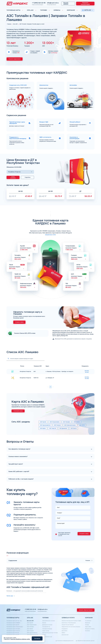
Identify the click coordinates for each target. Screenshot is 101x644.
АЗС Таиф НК (53, 428)
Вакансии (88, 623)
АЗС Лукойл (43, 422)
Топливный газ (46, 627)
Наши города (46, 631)
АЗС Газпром (57, 425)
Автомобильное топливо (49, 621)
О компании (88, 621)
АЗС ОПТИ (82, 425)
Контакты (87, 631)
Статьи (44, 635)
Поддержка (65, 629)
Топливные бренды (47, 629)
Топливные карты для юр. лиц (14, 621)
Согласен (37, 639)
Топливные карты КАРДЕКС (13, 623)
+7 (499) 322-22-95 (34, 3)
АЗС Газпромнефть (55, 422)
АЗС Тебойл (77, 422)
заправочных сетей (50, 235)
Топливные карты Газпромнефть (15, 627)
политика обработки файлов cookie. (20, 639)
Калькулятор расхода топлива (50, 633)
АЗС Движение (63, 428)
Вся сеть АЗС (30, 621)
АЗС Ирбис (43, 428)
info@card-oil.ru (46, 3)
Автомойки (64, 631)
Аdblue (63, 633)
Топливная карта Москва (13, 633)
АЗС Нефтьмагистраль (70, 425)
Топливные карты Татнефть (13, 629)
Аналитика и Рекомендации (69, 623)
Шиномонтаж (65, 635)
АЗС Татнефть (67, 422)
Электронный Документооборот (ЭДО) (71, 621)
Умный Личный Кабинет (68, 625)
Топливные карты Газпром (13, 631)
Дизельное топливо (47, 625)
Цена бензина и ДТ (47, 637)
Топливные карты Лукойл (13, 625)
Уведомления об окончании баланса (71, 627)
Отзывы (87, 625)
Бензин (44, 623)
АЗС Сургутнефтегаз (45, 425)
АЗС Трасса (74, 428)
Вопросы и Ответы (90, 629)
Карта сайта (88, 627)
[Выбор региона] (20, 172)
